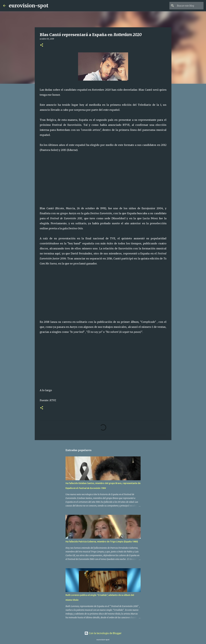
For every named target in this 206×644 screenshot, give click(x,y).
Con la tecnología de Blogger (103, 633)
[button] (42, 45)
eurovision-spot (29, 6)
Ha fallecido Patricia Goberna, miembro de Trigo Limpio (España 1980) (102, 542)
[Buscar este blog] (187, 6)
